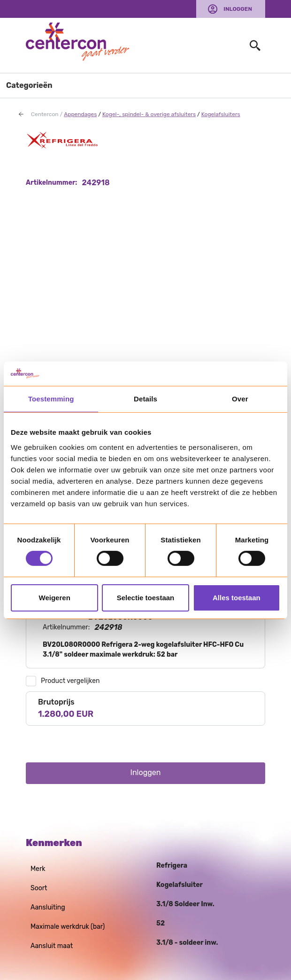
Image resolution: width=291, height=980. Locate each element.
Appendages (80, 114)
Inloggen (238, 9)
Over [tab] (240, 399)
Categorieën (29, 85)
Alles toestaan (237, 598)
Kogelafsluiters (221, 114)
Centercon (45, 114)
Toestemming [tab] (51, 399)
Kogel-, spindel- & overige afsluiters (149, 114)
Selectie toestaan (146, 598)
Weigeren (55, 598)
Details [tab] (145, 399)
